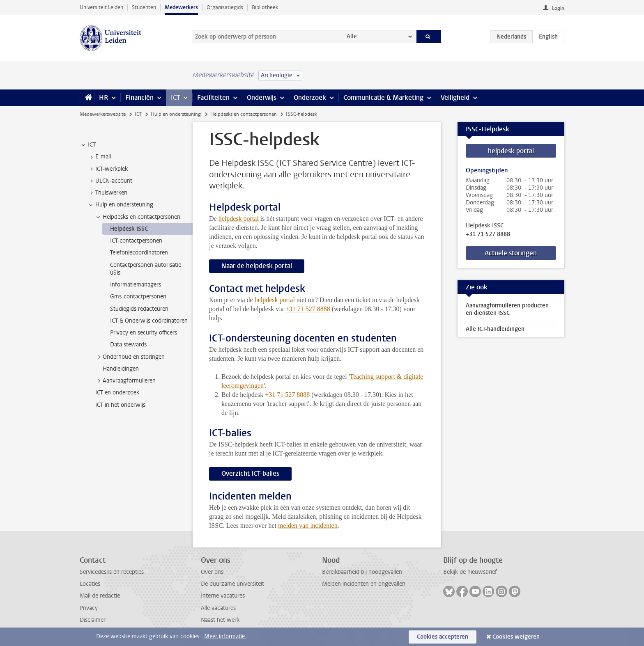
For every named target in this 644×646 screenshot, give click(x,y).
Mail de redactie (100, 596)
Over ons (212, 572)
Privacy (89, 608)
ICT (175, 97)
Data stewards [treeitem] (128, 345)
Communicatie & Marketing (383, 97)
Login (558, 8)
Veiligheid (455, 97)
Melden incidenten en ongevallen (364, 584)
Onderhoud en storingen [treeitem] (130, 357)
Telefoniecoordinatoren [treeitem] (139, 253)
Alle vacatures (218, 608)
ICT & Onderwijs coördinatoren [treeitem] (149, 321)
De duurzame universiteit (232, 584)
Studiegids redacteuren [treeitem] (139, 309)
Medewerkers (181, 7)
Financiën (139, 97)
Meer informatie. (225, 636)
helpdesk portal (239, 219)
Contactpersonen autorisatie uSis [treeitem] (146, 269)
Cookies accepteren (443, 637)
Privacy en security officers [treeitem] (144, 333)
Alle (352, 36)
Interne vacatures (223, 596)
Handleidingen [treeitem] (121, 369)
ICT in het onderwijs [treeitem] (120, 405)
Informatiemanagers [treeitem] (136, 285)
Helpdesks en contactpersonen (244, 114)
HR (103, 97)
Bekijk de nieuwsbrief (470, 572)
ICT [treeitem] (88, 145)
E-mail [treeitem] (99, 157)
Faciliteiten (213, 97)
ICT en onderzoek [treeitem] (117, 393)
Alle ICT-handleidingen (495, 329)
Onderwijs (262, 97)
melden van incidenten (308, 526)
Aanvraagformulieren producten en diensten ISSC (507, 309)
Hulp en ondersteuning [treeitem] (120, 205)
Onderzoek (310, 97)
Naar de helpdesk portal (257, 266)
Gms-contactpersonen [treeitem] (138, 297)
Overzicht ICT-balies (250, 473)
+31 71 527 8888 (488, 234)
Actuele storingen (511, 253)
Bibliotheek (265, 7)
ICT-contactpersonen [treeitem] (136, 241)
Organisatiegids (225, 7)
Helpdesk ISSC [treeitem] (129, 229)
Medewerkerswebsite (103, 114)
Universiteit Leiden (101, 7)
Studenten (144, 7)
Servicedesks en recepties (112, 572)
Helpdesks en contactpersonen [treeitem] (138, 217)
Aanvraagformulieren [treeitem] (125, 381)
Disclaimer (93, 620)
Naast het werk (220, 620)
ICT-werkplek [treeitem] (108, 169)
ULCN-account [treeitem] (110, 181)
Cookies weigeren (516, 637)
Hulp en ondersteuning (176, 114)
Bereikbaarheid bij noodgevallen (362, 572)
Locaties (90, 584)
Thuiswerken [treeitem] (107, 193)
